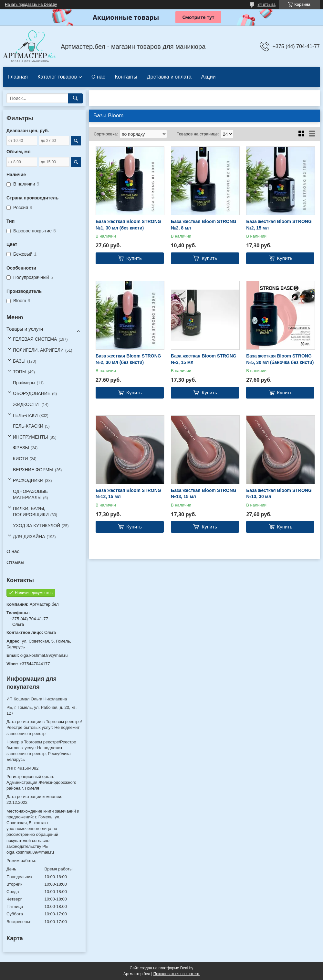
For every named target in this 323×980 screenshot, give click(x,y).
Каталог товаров (57, 77)
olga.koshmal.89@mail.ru (44, 655)
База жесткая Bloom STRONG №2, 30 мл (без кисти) (128, 359)
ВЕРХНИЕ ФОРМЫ (33, 470)
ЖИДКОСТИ (26, 404)
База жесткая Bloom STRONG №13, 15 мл (204, 494)
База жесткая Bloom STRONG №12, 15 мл (128, 494)
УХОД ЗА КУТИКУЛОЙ (36, 526)
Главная (18, 77)
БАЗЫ (19, 361)
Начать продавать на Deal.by (31, 5)
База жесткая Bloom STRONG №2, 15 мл (279, 225)
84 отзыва (266, 5)
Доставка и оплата (169, 77)
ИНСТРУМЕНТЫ (30, 437)
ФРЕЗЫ (21, 448)
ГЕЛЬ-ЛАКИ (25, 415)
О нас (98, 77)
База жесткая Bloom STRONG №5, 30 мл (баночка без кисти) (280, 359)
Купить (134, 258)
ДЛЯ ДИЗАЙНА (29, 537)
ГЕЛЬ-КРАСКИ (28, 426)
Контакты (126, 77)
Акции (208, 77)
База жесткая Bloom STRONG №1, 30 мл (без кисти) (128, 225)
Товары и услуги (25, 329)
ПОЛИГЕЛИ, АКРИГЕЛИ (38, 350)
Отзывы (15, 562)
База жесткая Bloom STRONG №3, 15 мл (204, 359)
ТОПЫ (20, 372)
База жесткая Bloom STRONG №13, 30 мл (279, 494)
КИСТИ (20, 459)
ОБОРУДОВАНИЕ (32, 393)
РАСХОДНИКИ (28, 480)
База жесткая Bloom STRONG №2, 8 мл (204, 225)
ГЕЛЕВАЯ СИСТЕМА (35, 339)
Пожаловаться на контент (177, 974)
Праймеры (24, 383)
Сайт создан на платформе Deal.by (162, 968)
